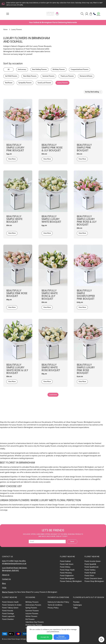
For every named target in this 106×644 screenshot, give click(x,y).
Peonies (76, 602)
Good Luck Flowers (44, 83)
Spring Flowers (31, 608)
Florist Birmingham (67, 578)
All (9, 69)
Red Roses (9, 83)
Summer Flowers (48, 76)
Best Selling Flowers (39, 69)
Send (72, 541)
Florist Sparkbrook (91, 567)
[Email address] (47, 542)
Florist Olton (89, 576)
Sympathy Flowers (25, 83)
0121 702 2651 (20, 561)
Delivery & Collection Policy (58, 602)
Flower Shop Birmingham (94, 581)
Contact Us (6, 579)
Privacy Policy (53, 608)
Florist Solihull (65, 561)
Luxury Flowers (62, 83)
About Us (6, 575)
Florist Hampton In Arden (12, 605)
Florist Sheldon (8, 619)
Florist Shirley (65, 567)
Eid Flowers (30, 619)
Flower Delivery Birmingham (71, 581)
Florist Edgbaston (67, 576)
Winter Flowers (31, 616)
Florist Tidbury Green (10, 608)
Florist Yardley (90, 570)
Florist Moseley (66, 573)
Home (5, 29)
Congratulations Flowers (79, 69)
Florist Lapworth (8, 616)
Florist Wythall (90, 573)
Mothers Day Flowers (34, 625)
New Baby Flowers (30, 76)
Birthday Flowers (59, 69)
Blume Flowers (8, 592)
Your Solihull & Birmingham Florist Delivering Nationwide (53, 23)
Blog (4, 583)
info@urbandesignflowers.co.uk (14, 564)
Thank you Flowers (67, 76)
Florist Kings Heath (67, 570)
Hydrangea (77, 605)
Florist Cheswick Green (93, 578)
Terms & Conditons (55, 605)
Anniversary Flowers (33, 605)
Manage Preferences (61, 637)
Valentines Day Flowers (35, 622)
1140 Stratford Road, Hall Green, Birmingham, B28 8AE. (15, 569)
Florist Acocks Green (92, 561)
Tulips (75, 608)
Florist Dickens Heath (10, 602)
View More (12, 159)
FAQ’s (4, 588)
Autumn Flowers (32, 614)
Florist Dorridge (8, 614)
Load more (53, 395)
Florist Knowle (8, 611)
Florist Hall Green (67, 564)
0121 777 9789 (18, 5)
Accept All (45, 637)
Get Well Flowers (11, 76)
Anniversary (22, 69)
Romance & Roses (86, 76)
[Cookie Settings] (101, 639)
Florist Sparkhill (90, 564)
